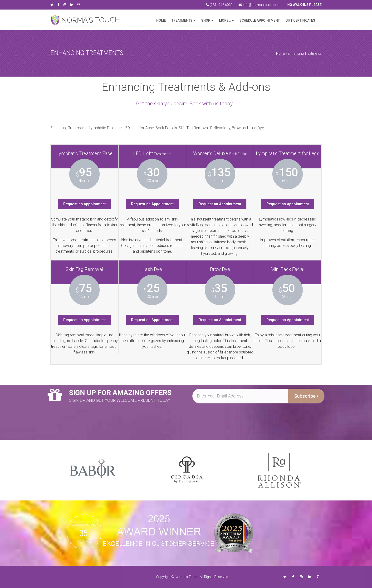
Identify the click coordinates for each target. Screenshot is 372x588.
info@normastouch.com (259, 5)
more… (225, 20)
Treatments (182, 20)
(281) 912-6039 (219, 5)
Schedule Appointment (260, 20)
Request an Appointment (85, 204)
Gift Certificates (300, 20)
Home (161, 20)
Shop (206, 20)
